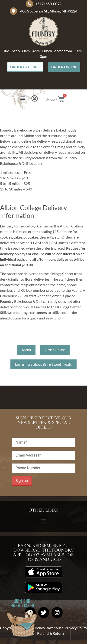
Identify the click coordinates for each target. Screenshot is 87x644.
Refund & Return (50, 633)
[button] (23, 98)
